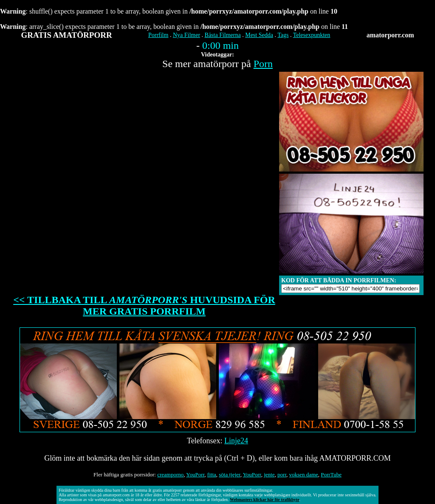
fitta (212, 474)
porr (282, 474)
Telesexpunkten (312, 35)
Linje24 (236, 441)
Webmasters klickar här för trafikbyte (264, 500)
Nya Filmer (186, 35)
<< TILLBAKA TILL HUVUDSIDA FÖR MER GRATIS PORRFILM (144, 305)
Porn (263, 64)
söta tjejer (229, 474)
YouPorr (195, 474)
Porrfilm (158, 35)
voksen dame (304, 474)
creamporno (170, 474)
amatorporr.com (390, 35)
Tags (283, 35)
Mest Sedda (259, 35)
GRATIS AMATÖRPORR (67, 35)
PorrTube (331, 474)
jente (269, 474)
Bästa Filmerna (223, 35)
